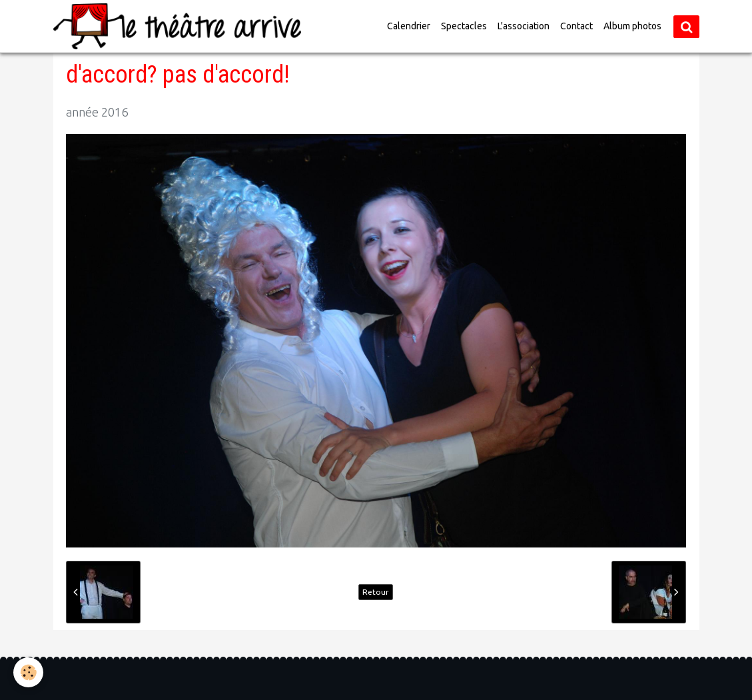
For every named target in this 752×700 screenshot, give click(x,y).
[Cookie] (28, 672)
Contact (576, 26)
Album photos (632, 26)
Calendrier (409, 26)
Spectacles (464, 26)
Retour (376, 592)
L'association (524, 26)
